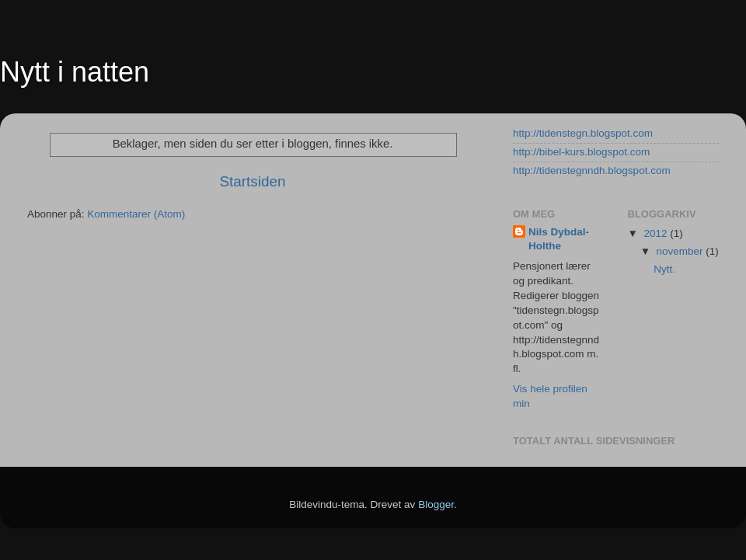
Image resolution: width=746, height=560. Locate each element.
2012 (657, 233)
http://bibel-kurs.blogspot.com (581, 152)
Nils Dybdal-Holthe (559, 239)
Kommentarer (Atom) (136, 214)
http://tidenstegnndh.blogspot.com (592, 170)
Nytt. (664, 269)
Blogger (436, 504)
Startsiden (252, 181)
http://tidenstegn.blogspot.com (583, 133)
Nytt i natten (75, 72)
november (682, 251)
